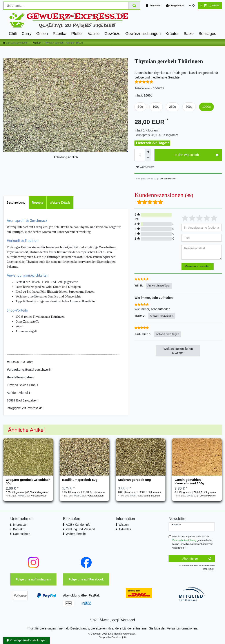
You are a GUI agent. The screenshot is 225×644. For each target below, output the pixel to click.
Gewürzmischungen (143, 34)
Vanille (94, 34)
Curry (26, 34)
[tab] (16, 203)
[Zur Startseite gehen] (16, 43)
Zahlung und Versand (80, 529)
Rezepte (38, 203)
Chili (13, 34)
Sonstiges (207, 34)
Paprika (60, 34)
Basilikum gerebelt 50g (80, 480)
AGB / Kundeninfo (78, 525)
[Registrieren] (175, 6)
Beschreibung (16, 203)
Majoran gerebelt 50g (134, 480)
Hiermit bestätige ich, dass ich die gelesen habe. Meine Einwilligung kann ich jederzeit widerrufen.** (193, 542)
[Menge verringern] (148, 158)
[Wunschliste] (192, 6)
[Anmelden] (153, 6)
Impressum (21, 525)
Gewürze (112, 34)
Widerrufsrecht (76, 534)
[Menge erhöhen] (148, 152)
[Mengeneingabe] (140, 155)
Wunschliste (145, 167)
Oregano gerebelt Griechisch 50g (28, 482)
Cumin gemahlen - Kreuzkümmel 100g (189, 482)
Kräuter (172, 34)
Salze (189, 34)
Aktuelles (125, 529)
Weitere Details (60, 203)
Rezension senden (198, 266)
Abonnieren (197, 559)
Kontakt (18, 529)
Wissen (123, 525)
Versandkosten (168, 179)
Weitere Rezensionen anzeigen (178, 351)
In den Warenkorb (196, 155)
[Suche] (134, 6)
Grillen (42, 34)
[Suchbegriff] (66, 6)
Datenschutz (22, 534)
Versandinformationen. (182, 628)
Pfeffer (77, 34)
